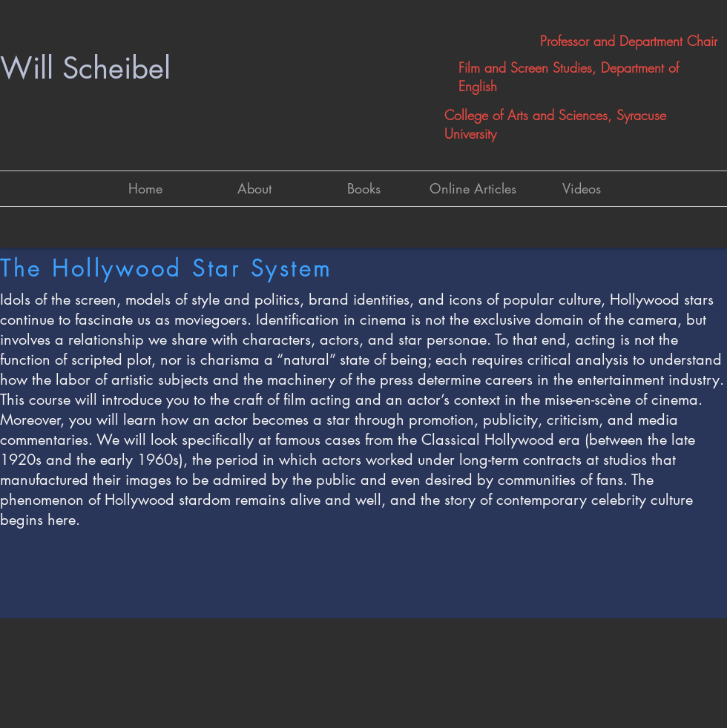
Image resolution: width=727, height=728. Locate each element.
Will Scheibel (85, 68)
